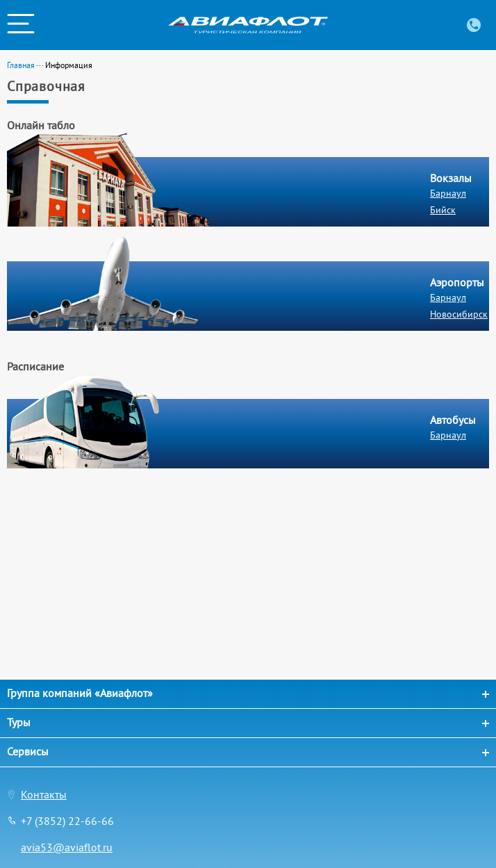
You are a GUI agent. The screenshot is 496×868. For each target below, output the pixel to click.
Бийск (443, 210)
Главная (21, 65)
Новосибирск (459, 314)
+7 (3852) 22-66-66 (67, 821)
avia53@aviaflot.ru (67, 847)
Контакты (44, 794)
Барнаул (448, 193)
